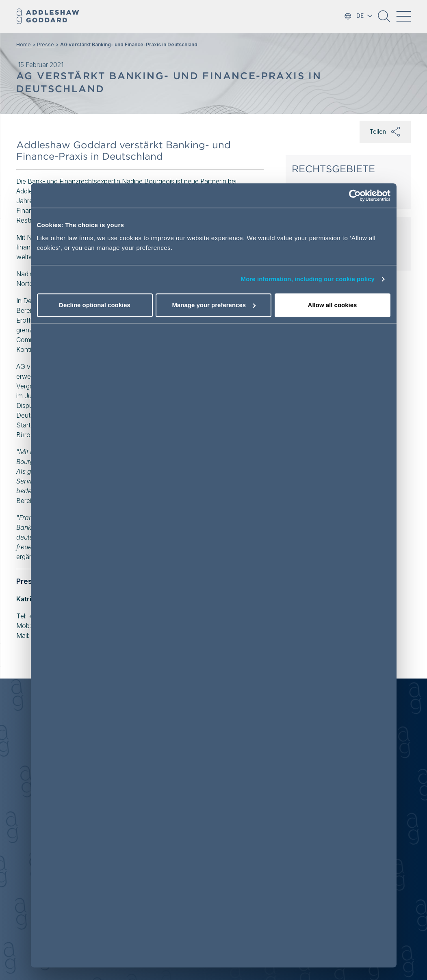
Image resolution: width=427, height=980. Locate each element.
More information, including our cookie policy (308, 279)
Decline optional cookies (95, 305)
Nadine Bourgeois (148, 181)
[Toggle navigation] (403, 16)
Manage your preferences (214, 305)
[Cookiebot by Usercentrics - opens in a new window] (355, 195)
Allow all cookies (333, 305)
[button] (384, 19)
